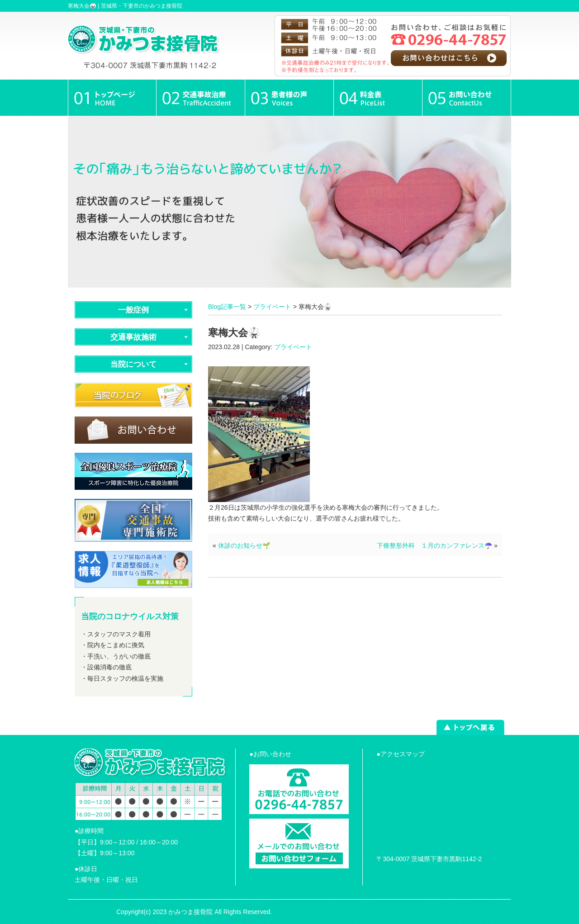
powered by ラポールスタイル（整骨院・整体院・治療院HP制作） (368, 912)
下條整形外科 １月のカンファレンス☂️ (434, 545)
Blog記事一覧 (227, 307)
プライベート (272, 307)
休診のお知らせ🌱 (244, 545)
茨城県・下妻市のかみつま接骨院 (142, 6)
